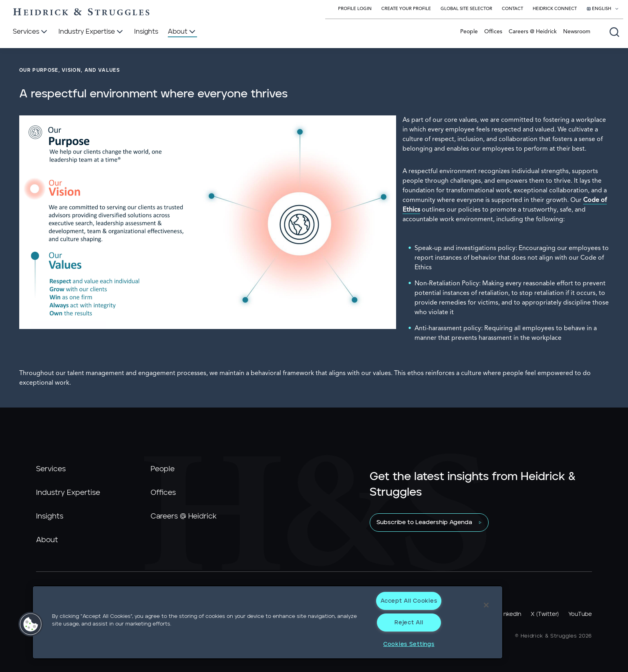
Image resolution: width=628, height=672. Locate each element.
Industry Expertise (68, 493)
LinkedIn (510, 614)
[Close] (486, 605)
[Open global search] (614, 32)
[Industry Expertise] (92, 32)
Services (51, 469)
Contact (512, 9)
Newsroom (577, 32)
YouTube (580, 614)
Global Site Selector (466, 9)
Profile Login (355, 9)
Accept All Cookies (409, 601)
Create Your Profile (406, 9)
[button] (31, 624)
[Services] (31, 32)
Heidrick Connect (555, 9)
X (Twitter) (545, 614)
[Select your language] (603, 9)
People (469, 32)
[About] (182, 32)
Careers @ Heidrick (533, 32)
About (47, 540)
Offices (493, 32)
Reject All (409, 623)
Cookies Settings (409, 644)
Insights (50, 517)
